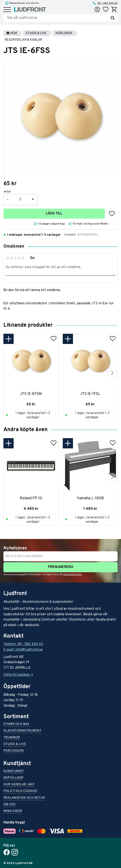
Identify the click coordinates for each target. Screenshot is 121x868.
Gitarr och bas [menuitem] (16, 724)
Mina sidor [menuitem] (13, 811)
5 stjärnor (23, 258)
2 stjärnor (12, 258)
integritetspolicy (72, 575)
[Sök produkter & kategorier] (57, 18)
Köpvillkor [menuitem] (13, 778)
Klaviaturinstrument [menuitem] (22, 731)
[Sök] (113, 18)
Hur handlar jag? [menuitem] (19, 785)
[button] (7, 10)
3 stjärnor (15, 258)
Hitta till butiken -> (18, 675)
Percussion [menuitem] (14, 751)
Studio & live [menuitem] (15, 745)
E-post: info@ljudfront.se (23, 650)
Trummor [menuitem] (12, 738)
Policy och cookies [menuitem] (20, 791)
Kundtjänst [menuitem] (14, 772)
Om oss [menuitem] (9, 805)
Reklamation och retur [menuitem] (24, 798)
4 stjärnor (19, 258)
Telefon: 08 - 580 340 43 (23, 644)
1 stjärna (8, 258)
